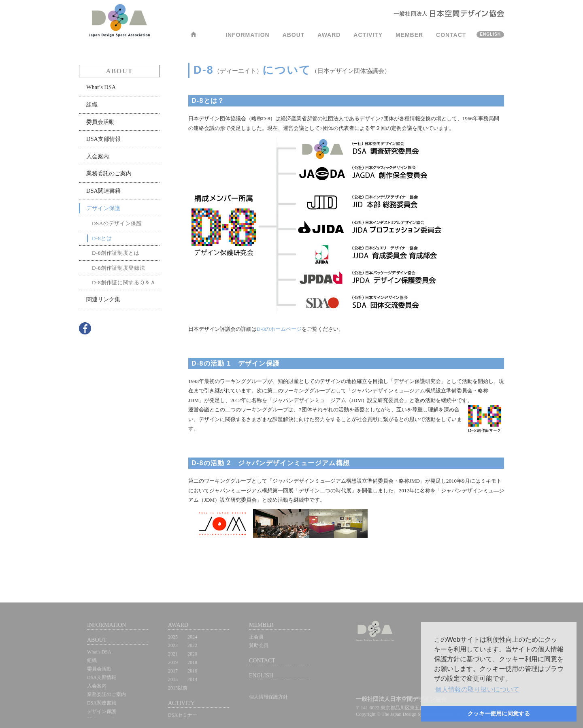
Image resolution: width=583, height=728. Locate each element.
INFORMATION (248, 35)
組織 (92, 104)
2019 (173, 662)
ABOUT (294, 35)
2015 (173, 679)
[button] (477, 690)
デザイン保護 (103, 208)
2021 (173, 654)
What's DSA (99, 652)
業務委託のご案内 (109, 173)
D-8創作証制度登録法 (118, 268)
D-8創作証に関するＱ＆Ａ (124, 282)
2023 (173, 645)
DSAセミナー (183, 715)
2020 (192, 654)
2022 (192, 645)
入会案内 (98, 156)
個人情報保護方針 (268, 697)
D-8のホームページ (279, 329)
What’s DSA (101, 87)
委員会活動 (100, 122)
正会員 (256, 637)
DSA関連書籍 (103, 191)
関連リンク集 (103, 299)
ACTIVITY (368, 35)
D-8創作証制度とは (116, 253)
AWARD (329, 35)
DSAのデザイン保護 (117, 223)
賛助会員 (259, 645)
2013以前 (178, 688)
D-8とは (102, 238)
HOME (194, 37)
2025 (173, 637)
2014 (192, 679)
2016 (192, 671)
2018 (192, 662)
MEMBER (409, 35)
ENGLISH (490, 34)
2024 (192, 637)
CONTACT (451, 35)
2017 (173, 671)
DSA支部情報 (103, 139)
